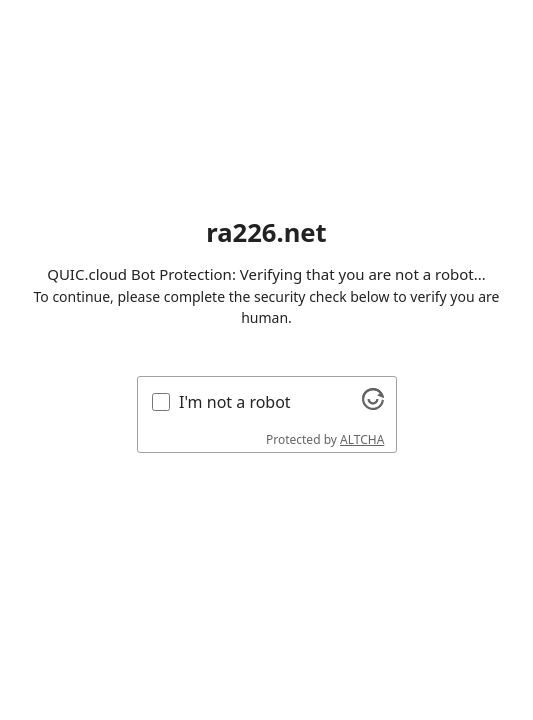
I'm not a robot (235, 402)
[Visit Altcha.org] (373, 404)
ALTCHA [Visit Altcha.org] (362, 439)
